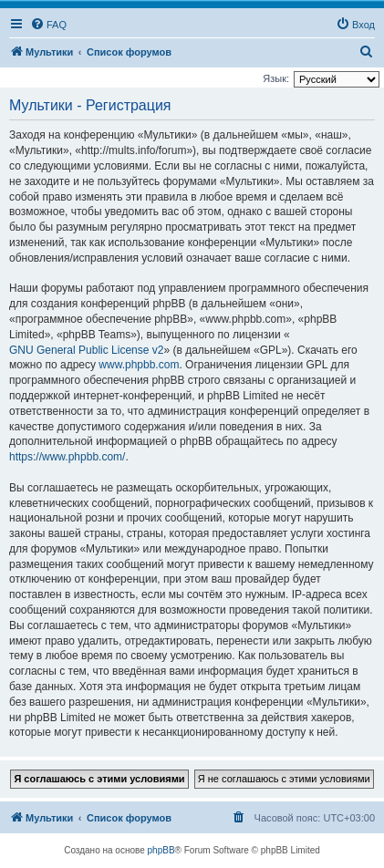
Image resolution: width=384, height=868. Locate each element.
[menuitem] (48, 25)
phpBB (161, 850)
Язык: (276, 78)
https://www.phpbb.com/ (67, 457)
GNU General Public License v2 (86, 350)
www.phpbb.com (139, 365)
